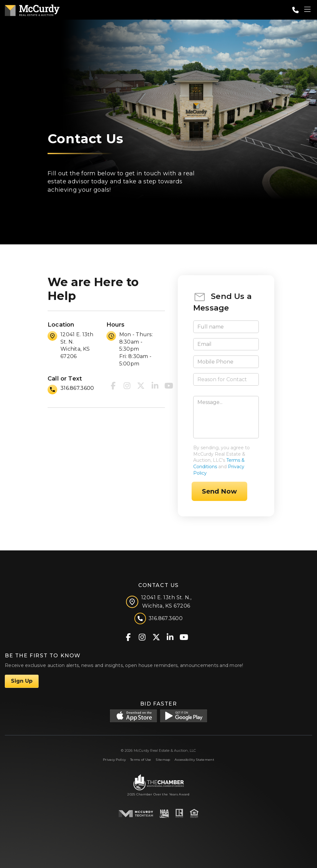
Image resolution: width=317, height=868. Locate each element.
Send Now (219, 491)
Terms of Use (141, 760)
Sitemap (163, 760)
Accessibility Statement (194, 760)
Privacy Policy (114, 760)
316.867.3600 (77, 388)
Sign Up (22, 681)
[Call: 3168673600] (295, 10)
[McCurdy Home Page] (32, 9)
